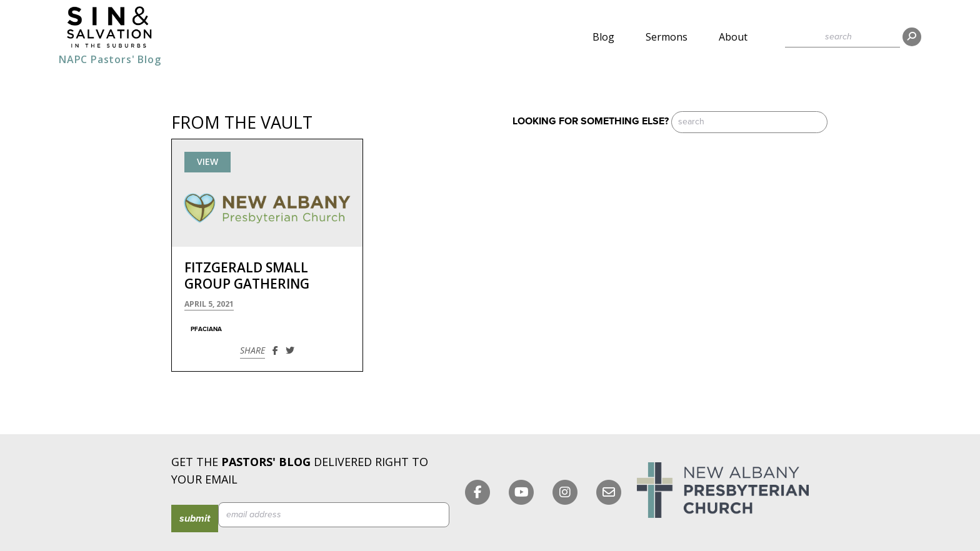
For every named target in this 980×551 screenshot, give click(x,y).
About (733, 37)
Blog (603, 37)
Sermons (667, 37)
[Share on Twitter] (290, 350)
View (207, 161)
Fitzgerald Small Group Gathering (247, 275)
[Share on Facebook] (275, 350)
